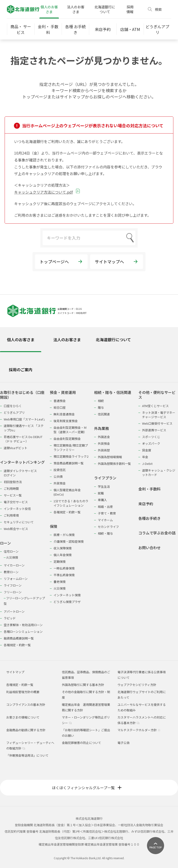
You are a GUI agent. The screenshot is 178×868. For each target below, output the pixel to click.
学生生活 (104, 486)
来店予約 (146, 504)
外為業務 (102, 428)
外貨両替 (104, 450)
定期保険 (60, 562)
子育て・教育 (107, 513)
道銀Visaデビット (16, 448)
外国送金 (104, 437)
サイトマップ (15, 672)
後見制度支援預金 (66, 421)
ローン (5, 543)
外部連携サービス (154, 430)
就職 (101, 493)
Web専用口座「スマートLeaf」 (24, 419)
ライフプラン (105, 478)
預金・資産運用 (63, 392)
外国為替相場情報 (110, 457)
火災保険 (12, 557)
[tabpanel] (89, 516)
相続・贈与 (105, 533)
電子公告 (124, 743)
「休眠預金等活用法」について (27, 755)
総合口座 (60, 407)
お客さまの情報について (23, 717)
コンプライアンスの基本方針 (26, 705)
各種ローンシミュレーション (23, 632)
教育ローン (11, 572)
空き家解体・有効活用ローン (23, 625)
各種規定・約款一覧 (17, 645)
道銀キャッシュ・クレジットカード (159, 472)
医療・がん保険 (64, 535)
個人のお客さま (49, 9)
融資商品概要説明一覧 (19, 638)
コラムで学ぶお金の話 (157, 533)
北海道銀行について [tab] (113, 340)
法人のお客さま (76, 9)
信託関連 (104, 414)
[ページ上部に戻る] (156, 846)
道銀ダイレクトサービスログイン (20, 473)
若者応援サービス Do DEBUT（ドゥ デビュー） (23, 439)
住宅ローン (11, 551)
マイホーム (105, 520)
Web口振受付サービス (157, 423)
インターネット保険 (67, 595)
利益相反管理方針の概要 (23, 692)
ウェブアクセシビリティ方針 (137, 685)
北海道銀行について (105, 9)
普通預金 (60, 401)
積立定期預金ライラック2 (71, 456)
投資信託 (60, 470)
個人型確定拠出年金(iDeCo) (67, 492)
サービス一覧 (13, 495)
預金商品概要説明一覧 (69, 463)
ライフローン (13, 585)
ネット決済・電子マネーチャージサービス (159, 415)
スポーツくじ (151, 437)
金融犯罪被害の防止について (81, 743)
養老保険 (60, 582)
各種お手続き (149, 518)
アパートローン (14, 611)
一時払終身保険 (64, 568)
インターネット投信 (17, 509)
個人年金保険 (63, 555)
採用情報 (130, 9)
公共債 (58, 477)
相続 (101, 401)
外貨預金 (60, 483)
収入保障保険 (63, 548)
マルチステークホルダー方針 (139, 730)
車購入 (102, 500)
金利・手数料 (149, 489)
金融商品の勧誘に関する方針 (26, 730)
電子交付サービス (16, 502)
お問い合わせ (149, 548)
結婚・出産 (105, 507)
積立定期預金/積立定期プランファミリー (71, 448)
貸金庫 (147, 450)
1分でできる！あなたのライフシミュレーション (71, 503)
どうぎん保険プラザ (67, 602)
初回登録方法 (13, 482)
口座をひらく (13, 406)
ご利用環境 (11, 515)
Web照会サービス (16, 529)
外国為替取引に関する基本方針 (83, 685)
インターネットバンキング (22, 462)
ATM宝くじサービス (155, 406)
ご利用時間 (11, 489)
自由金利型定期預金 (67, 439)
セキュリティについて (19, 522)
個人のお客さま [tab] (21, 340)
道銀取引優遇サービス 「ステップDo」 (24, 428)
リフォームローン (16, 579)
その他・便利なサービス (157, 395)
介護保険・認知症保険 (69, 541)
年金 (145, 457)
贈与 (101, 407)
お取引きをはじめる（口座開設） (22, 395)
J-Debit (147, 464)
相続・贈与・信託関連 (113, 392)
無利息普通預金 (64, 414)
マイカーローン (14, 565)
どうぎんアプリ (14, 413)
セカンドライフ (108, 527)
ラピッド (10, 618)
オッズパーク (151, 443)
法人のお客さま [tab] (67, 340)
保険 (54, 526)
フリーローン (13, 592)
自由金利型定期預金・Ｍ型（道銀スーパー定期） (70, 430)
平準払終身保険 (64, 575)
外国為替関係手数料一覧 (114, 464)
